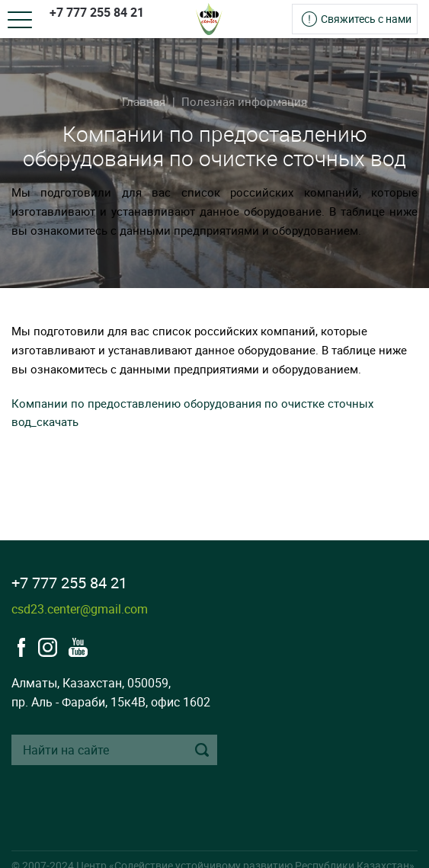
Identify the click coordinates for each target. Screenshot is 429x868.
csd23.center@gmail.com (80, 609)
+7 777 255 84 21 (97, 12)
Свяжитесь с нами (366, 19)
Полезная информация (244, 101)
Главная (144, 101)
